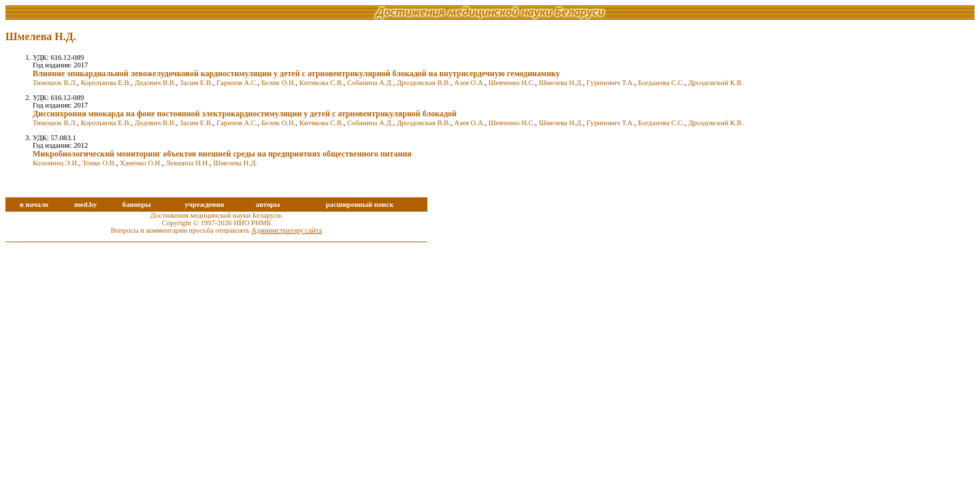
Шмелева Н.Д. (561, 83)
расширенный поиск (360, 205)
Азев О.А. (469, 83)
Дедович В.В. (156, 83)
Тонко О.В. (99, 163)
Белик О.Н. (278, 83)
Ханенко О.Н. (141, 163)
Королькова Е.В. (105, 83)
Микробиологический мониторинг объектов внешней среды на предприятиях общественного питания (222, 154)
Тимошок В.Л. (55, 83)
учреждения (204, 205)
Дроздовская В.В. (424, 83)
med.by (85, 205)
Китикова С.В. (322, 83)
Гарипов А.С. (237, 83)
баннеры (137, 205)
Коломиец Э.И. (56, 163)
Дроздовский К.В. (716, 83)
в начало (34, 205)
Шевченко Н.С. (512, 83)
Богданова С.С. (661, 83)
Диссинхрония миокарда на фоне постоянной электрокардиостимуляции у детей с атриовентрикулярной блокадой (245, 114)
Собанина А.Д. (370, 83)
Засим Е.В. (196, 83)
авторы (268, 205)
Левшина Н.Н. (187, 163)
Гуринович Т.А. (610, 83)
